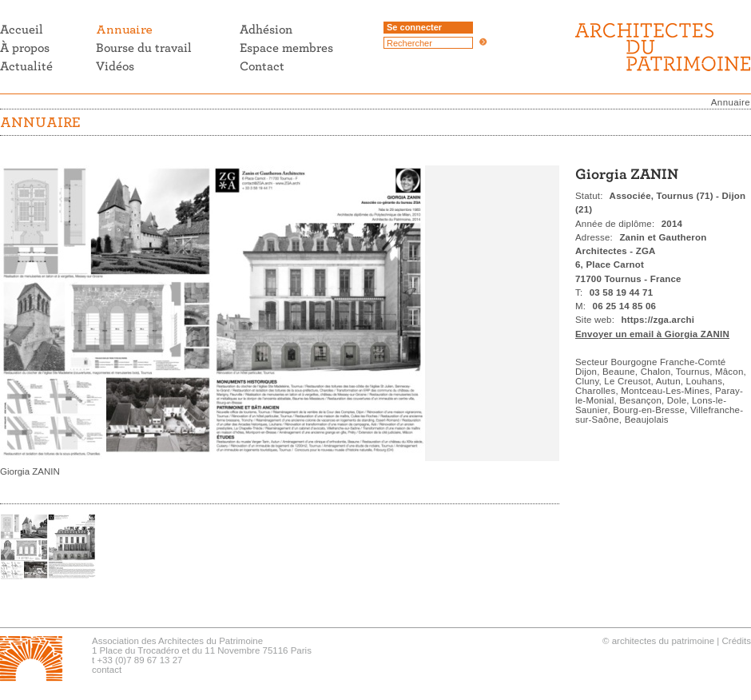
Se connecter (414, 27)
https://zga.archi (658, 320)
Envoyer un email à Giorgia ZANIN (652, 334)
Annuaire (731, 102)
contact (107, 670)
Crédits (737, 641)
